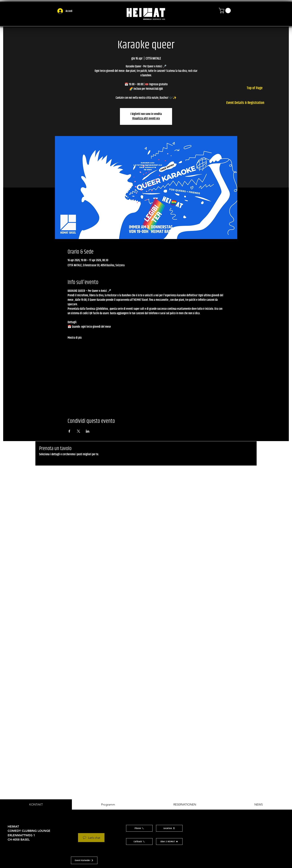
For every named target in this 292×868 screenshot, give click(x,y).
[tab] (36, 804)
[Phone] (139, 828)
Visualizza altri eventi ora (146, 119)
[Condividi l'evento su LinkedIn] (88, 431)
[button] (225, 11)
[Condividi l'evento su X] (78, 431)
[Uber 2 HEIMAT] (169, 842)
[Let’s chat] (91, 838)
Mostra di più (75, 338)
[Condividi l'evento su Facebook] (69, 431)
